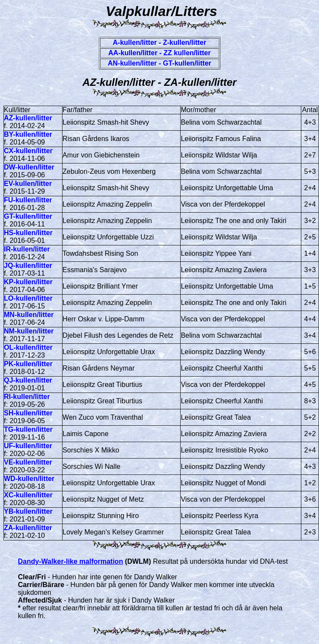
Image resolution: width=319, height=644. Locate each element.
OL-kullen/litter (28, 347)
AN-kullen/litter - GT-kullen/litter (159, 63)
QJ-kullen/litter (28, 380)
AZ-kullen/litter (28, 118)
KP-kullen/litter (28, 282)
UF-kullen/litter (28, 446)
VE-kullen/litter (28, 462)
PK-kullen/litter (28, 364)
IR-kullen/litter (27, 249)
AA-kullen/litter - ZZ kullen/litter (159, 53)
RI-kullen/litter (27, 397)
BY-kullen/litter (28, 134)
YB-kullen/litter (28, 511)
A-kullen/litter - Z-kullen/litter (160, 42)
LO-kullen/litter (28, 298)
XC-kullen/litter (28, 495)
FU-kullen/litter (28, 200)
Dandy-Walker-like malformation (71, 561)
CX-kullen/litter (28, 151)
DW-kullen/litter (29, 167)
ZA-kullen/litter (28, 528)
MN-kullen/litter (29, 315)
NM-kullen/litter (29, 331)
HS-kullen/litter (28, 233)
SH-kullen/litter (28, 413)
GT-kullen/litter (28, 216)
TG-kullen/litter (28, 429)
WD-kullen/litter (29, 479)
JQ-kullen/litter (28, 265)
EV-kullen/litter (28, 184)
